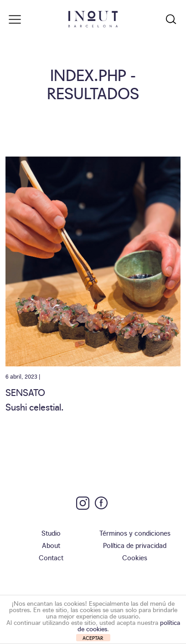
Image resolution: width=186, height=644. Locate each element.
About (51, 545)
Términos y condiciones (135, 533)
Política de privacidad (135, 545)
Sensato (25, 392)
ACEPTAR (93, 638)
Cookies (135, 557)
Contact (51, 557)
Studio (51, 533)
